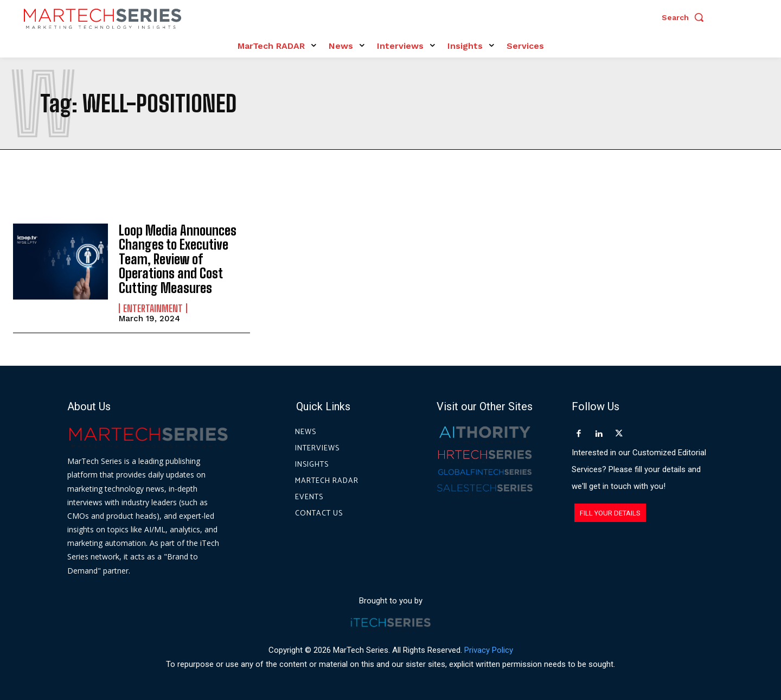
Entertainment (153, 308)
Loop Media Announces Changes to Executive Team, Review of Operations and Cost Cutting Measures (178, 259)
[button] (686, 17)
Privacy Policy (489, 651)
